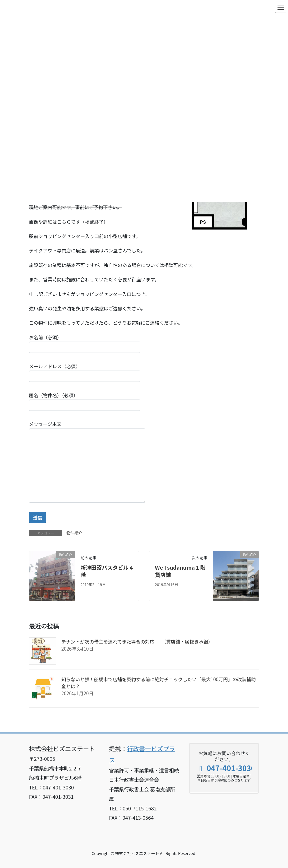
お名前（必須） (85, 343)
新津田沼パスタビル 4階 (106, 571)
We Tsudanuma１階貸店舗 (180, 571)
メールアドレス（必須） (85, 372)
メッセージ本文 (87, 461)
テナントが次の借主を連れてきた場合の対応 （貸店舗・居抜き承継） (137, 642)
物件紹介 (74, 533)
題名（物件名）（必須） (85, 401)
